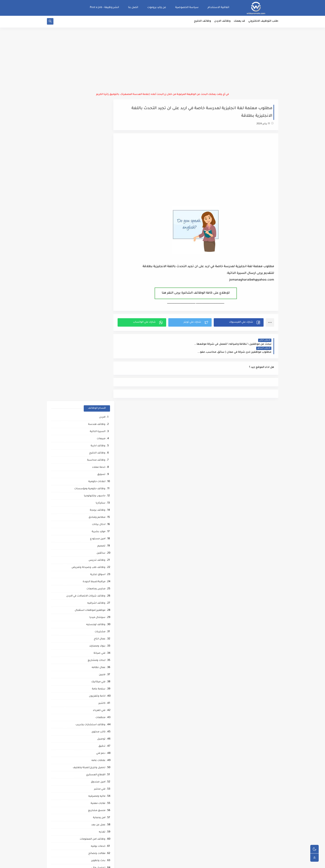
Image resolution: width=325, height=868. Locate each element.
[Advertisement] (163, 61)
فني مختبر (100, 488)
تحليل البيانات (97, 639)
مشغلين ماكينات (96, 624)
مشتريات (100, 331)
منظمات (100, 417)
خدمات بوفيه (98, 546)
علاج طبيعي (99, 689)
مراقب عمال (98, 596)
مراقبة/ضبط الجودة (94, 281)
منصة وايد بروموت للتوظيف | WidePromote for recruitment (214, 862)
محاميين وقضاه (96, 589)
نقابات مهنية (98, 503)
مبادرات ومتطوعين (95, 717)
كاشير (102, 403)
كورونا (102, 739)
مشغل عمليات (97, 696)
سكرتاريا (101, 202)
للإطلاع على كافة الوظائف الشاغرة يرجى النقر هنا (198, 294)
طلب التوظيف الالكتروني (263, 22)
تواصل (101, 732)
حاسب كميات (98, 660)
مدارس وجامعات (96, 288)
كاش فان (100, 682)
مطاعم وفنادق (97, 217)
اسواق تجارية (98, 274)
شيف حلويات (98, 603)
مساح (102, 617)
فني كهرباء (99, 410)
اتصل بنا (133, 8)
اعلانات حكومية (97, 181)
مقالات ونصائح (97, 553)
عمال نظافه (99, 367)
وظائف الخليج (202, 22)
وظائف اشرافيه (96, 303)
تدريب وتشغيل (97, 610)
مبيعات (101, 138)
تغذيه (102, 531)
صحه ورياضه (98, 646)
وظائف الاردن (222, 22)
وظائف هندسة (97, 124)
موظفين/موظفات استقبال (90, 310)
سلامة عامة (99, 388)
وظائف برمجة (98, 210)
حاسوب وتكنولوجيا (95, 195)
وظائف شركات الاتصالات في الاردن (86, 295)
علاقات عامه (98, 460)
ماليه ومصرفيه (97, 496)
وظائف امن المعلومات (93, 539)
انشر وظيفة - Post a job (104, 8)
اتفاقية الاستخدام (218, 8)
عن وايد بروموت (157, 8)
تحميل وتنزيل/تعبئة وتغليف (89, 467)
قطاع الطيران (97, 674)
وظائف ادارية (98, 145)
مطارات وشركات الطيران (91, 703)
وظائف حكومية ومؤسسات (90, 188)
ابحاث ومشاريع (97, 360)
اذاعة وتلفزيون (97, 396)
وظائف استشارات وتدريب (90, 424)
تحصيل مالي (98, 567)
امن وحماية (99, 517)
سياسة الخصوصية (187, 8)
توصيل (101, 438)
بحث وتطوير (98, 560)
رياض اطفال (98, 667)
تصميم (101, 245)
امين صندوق (98, 481)
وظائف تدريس (97, 260)
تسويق (101, 174)
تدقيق (102, 446)
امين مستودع (98, 238)
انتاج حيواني (99, 724)
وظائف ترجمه (98, 631)
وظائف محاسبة (96, 160)
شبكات (101, 574)
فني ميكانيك (98, 381)
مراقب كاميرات (97, 753)
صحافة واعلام (97, 710)
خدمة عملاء (99, 167)
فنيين (102, 374)
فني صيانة (99, 353)
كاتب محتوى (98, 431)
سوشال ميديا (97, 317)
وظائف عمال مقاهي (94, 767)
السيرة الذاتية (98, 131)
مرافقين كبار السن (95, 746)
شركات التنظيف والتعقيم (91, 581)
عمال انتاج (100, 338)
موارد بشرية (99, 231)
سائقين (101, 252)
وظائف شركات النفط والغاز (90, 760)
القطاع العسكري (96, 474)
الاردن (102, 117)
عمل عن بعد (98, 524)
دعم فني (101, 453)
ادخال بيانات (99, 224)
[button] (239, 323)
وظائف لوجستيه (96, 324)
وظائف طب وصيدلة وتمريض (88, 267)
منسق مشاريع (97, 510)
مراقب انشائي (97, 653)
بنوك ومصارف (97, 345)
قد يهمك (239, 22)
